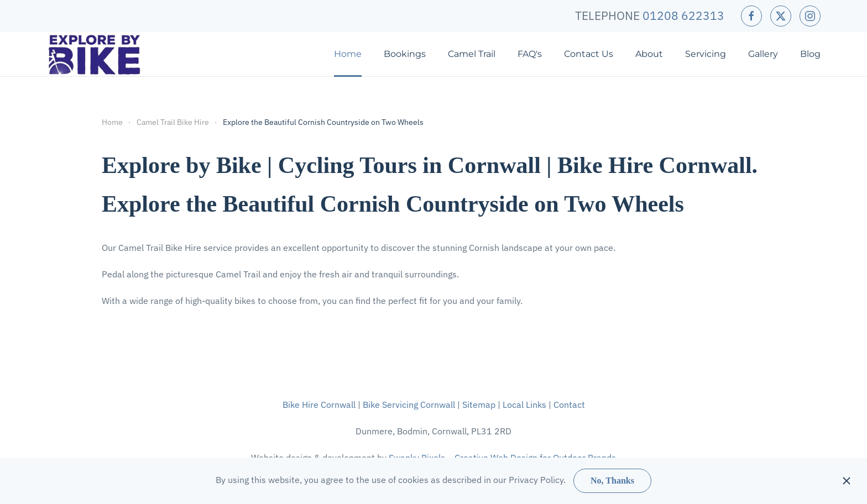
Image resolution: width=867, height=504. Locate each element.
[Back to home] (95, 54)
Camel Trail (472, 54)
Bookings (405, 54)
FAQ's (530, 54)
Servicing (706, 54)
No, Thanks (612, 481)
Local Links (524, 405)
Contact (569, 405)
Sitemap (479, 405)
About (649, 54)
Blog (810, 54)
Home (348, 54)
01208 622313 (683, 15)
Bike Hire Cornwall (319, 405)
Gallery (763, 54)
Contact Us (589, 54)
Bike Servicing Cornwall (409, 405)
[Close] (847, 481)
